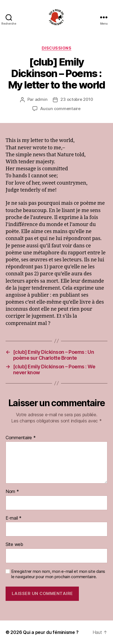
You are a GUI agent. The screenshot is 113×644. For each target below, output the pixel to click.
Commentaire (21, 438)
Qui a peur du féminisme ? (51, 632)
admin (41, 99)
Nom (12, 492)
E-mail (14, 518)
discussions (57, 48)
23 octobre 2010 (77, 99)
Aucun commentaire (60, 109)
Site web (14, 545)
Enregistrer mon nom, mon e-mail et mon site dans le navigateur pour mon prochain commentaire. (58, 574)
